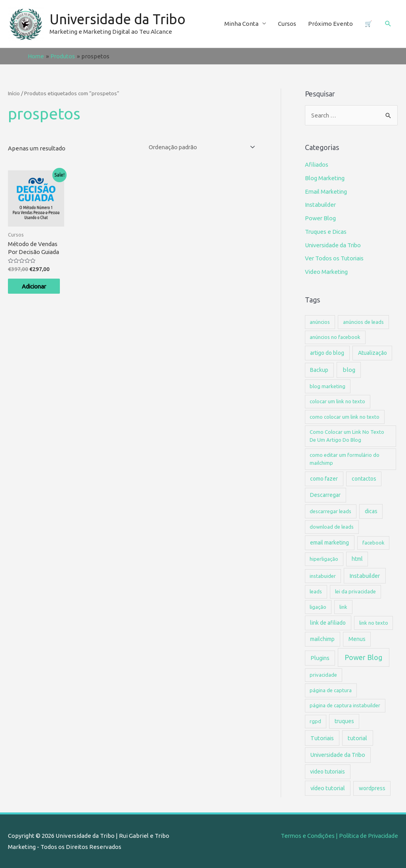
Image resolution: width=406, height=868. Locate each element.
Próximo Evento (330, 24)
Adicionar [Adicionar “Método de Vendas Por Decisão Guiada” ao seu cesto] (37, 287)
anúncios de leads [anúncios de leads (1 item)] (363, 322)
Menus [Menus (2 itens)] (357, 639)
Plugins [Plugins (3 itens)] (320, 658)
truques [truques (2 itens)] (344, 721)
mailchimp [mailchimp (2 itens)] (322, 639)
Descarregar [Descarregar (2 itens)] (325, 495)
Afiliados (317, 165)
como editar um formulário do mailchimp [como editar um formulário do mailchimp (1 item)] (345, 459)
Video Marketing (327, 272)
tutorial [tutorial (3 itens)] (357, 738)
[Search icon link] (388, 24)
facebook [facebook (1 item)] (373, 543)
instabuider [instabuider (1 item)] (323, 575)
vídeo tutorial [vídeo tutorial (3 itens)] (328, 788)
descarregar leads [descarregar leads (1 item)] (330, 511)
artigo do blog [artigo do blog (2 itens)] (327, 353)
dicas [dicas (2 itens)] (371, 511)
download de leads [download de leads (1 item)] (332, 527)
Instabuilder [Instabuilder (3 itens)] (365, 575)
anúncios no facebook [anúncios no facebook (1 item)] (335, 337)
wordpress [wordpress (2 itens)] (372, 788)
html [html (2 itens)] (357, 559)
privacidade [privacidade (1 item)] (323, 675)
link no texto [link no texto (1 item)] (374, 623)
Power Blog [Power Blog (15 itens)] (363, 657)
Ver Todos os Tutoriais (335, 258)
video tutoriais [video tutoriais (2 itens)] (327, 772)
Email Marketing (327, 191)
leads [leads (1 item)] (316, 591)
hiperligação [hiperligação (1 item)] (324, 559)
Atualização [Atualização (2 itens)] (372, 353)
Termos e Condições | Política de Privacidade (337, 836)
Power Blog (321, 218)
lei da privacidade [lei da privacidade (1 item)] (355, 591)
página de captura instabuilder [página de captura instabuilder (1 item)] (345, 705)
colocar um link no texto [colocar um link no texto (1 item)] (337, 401)
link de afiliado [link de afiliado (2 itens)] (328, 623)
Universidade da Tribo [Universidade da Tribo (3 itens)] (338, 755)
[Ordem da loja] (197, 147)
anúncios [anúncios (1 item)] (320, 322)
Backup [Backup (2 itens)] (319, 370)
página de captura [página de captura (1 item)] (331, 690)
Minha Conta (241, 24)
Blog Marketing (326, 178)
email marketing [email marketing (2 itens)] (329, 543)
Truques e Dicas (326, 232)
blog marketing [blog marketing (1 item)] (327, 386)
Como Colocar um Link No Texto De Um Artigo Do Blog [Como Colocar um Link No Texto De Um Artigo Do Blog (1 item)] (347, 436)
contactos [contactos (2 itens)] (364, 479)
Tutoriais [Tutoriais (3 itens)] (322, 738)
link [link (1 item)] (343, 607)
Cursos (287, 24)
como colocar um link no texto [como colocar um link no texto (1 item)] (345, 417)
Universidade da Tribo (118, 19)
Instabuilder (321, 205)
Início (14, 93)
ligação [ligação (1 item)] (318, 607)
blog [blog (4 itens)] (349, 370)
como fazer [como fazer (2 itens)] (324, 479)
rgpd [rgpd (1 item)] (315, 721)
